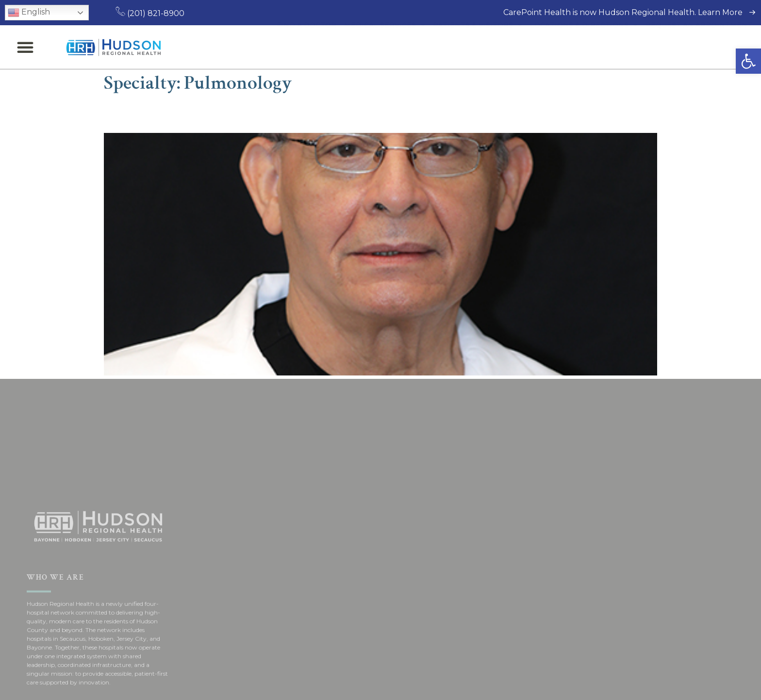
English (29, 13)
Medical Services (385, 47)
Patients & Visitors (478, 47)
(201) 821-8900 (150, 13)
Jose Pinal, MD (160, 113)
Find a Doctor (306, 47)
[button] (748, 61)
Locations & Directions (584, 47)
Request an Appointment (699, 47)
